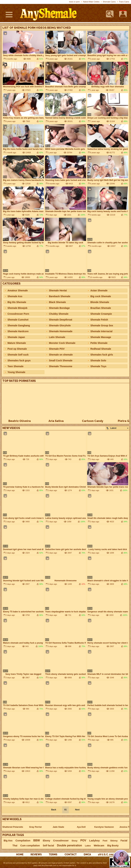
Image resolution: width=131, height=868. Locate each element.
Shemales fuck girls (102, 355)
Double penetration (69, 846)
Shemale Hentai (58, 290)
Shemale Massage (101, 337)
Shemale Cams (109, 2)
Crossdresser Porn (18, 314)
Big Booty (113, 846)
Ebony (47, 841)
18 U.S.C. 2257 (106, 854)
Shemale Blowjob (17, 308)
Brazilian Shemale (101, 308)
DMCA (87, 854)
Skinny (114, 841)
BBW (37, 841)
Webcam (99, 846)
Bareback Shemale (60, 296)
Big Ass (8, 841)
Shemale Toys (98, 366)
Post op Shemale (17, 349)
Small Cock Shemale (61, 360)
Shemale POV (57, 349)
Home (20, 854)
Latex (88, 846)
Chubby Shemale (59, 314)
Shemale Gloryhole (60, 325)
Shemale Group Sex (102, 325)
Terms (53, 854)
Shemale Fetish (99, 320)
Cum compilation (30, 846)
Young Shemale (16, 372)
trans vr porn (74, 2)
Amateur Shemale (18, 290)
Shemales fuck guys (19, 360)
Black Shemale (57, 302)
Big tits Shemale (17, 302)
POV (83, 841)
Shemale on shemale (61, 355)
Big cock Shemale (101, 296)
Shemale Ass (15, 296)
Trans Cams (124, 2)
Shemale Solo (98, 360)
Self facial (48, 846)
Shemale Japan (16, 337)
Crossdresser (61, 841)
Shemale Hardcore (18, 331)
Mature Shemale (17, 343)
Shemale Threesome (61, 366)
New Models (12, 819)
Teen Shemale (16, 366)
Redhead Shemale (101, 349)
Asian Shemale (99, 290)
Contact (71, 854)
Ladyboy (94, 841)
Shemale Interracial (101, 331)
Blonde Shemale (100, 302)
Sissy (75, 841)
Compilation (23, 841)
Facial (124, 841)
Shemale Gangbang (19, 325)
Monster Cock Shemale (62, 343)
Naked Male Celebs (91, 2)
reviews (36, 854)
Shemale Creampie (101, 314)
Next (77, 810)
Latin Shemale (57, 337)
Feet (105, 841)
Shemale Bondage (59, 308)
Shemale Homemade (61, 331)
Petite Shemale (99, 343)
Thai (15, 846)
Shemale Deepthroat (60, 320)
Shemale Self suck (18, 355)
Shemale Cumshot (18, 320)
